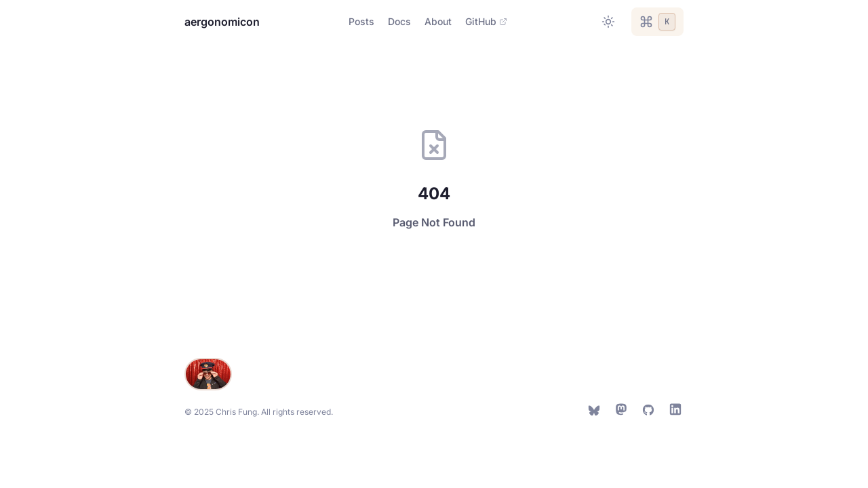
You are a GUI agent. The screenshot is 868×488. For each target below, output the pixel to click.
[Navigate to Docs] (399, 22)
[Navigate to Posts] (361, 22)
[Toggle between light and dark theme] (608, 22)
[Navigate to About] (438, 22)
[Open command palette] (657, 22)
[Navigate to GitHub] (486, 22)
